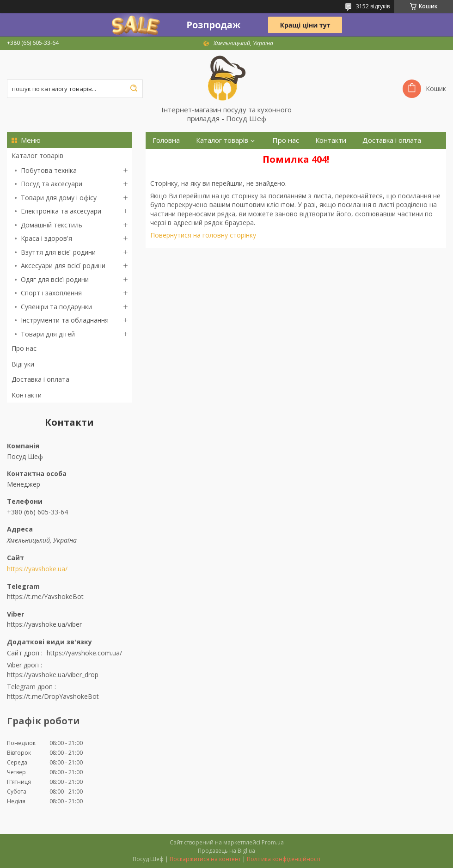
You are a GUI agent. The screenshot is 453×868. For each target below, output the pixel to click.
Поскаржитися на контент (205, 859)
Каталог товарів (37, 156)
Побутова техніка (49, 170)
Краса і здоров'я (46, 238)
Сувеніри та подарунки (56, 307)
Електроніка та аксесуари (61, 211)
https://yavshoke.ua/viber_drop (53, 675)
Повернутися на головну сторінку (203, 235)
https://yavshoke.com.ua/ (84, 653)
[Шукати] (134, 89)
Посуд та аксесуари (52, 184)
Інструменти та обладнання (65, 320)
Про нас (24, 348)
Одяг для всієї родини (55, 279)
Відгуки (23, 364)
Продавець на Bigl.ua (226, 851)
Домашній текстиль (52, 225)
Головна (166, 140)
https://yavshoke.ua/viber (44, 624)
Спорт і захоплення (51, 293)
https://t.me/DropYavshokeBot (53, 696)
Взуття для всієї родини (58, 252)
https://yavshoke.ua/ (37, 569)
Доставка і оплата (40, 379)
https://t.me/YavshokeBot (45, 596)
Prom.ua (273, 842)
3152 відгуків (373, 6)
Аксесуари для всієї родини (63, 266)
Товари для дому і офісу (59, 198)
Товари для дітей (48, 334)
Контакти (27, 395)
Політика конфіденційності (284, 859)
